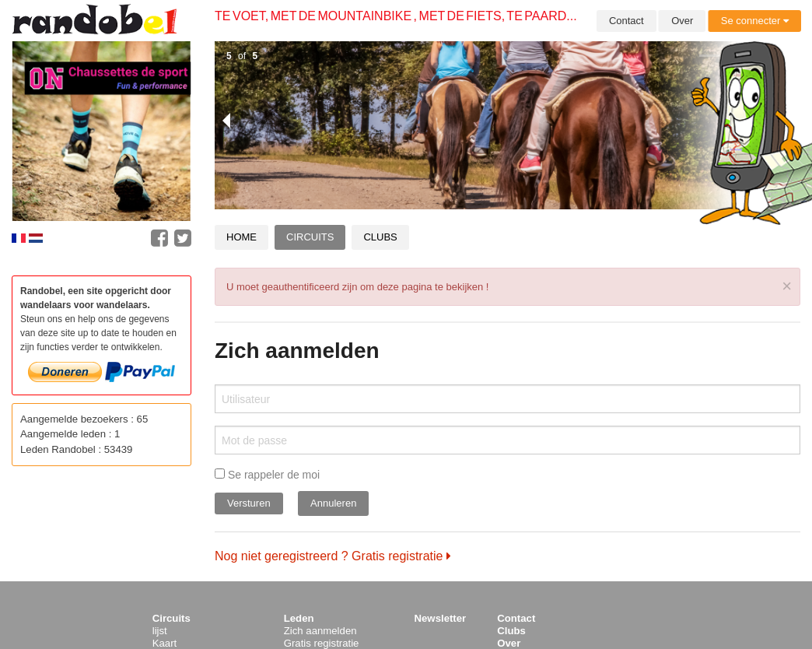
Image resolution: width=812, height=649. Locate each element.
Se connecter (755, 21)
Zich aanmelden (320, 631)
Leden (299, 618)
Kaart (165, 643)
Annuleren (333, 503)
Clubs (380, 237)
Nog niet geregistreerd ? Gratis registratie (333, 556)
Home (241, 237)
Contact (626, 21)
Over (682, 21)
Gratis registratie (322, 643)
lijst (160, 631)
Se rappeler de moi (267, 475)
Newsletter (441, 618)
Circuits (310, 237)
